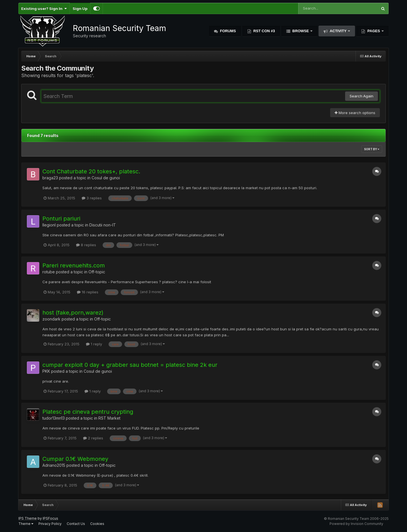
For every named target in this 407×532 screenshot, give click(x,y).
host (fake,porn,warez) (73, 313)
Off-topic (97, 272)
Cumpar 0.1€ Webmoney (75, 459)
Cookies (97, 524)
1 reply (94, 344)
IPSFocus (50, 518)
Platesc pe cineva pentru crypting (88, 412)
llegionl (49, 225)
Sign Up (80, 8)
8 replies (86, 245)
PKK (46, 371)
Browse (301, 31)
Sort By (372, 149)
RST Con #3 (264, 31)
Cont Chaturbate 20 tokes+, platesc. (91, 171)
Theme (26, 524)
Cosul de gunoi (106, 178)
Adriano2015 (54, 465)
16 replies (88, 292)
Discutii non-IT (103, 225)
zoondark (51, 319)
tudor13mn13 (54, 418)
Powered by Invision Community (356, 524)
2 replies (93, 438)
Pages (374, 31)
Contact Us (76, 524)
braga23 (50, 178)
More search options (355, 113)
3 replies (92, 198)
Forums (228, 31)
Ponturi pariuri (61, 219)
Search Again (361, 96)
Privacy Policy (50, 524)
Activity (338, 31)
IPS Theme (28, 518)
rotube (49, 272)
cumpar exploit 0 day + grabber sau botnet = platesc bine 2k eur (130, 365)
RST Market (109, 418)
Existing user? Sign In (44, 8)
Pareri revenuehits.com (74, 265)
